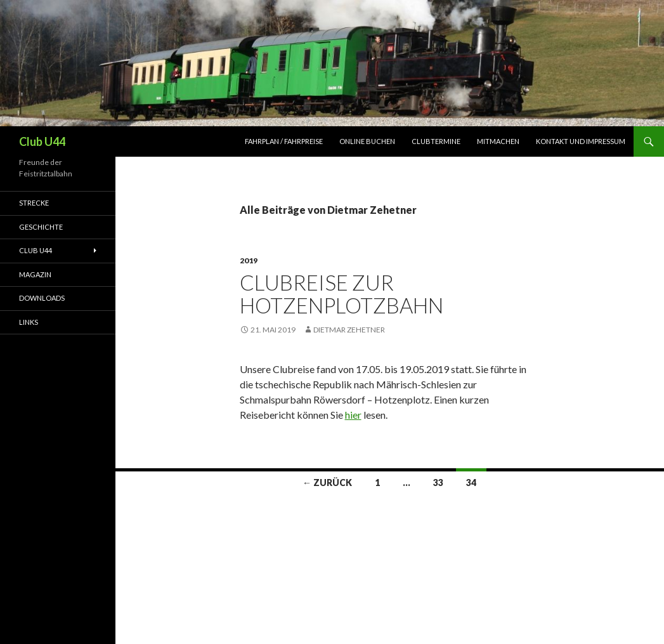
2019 (249, 260)
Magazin (35, 274)
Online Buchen (367, 141)
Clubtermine (436, 141)
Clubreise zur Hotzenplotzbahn (342, 294)
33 (438, 483)
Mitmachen (498, 141)
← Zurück (327, 483)
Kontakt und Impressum (581, 141)
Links (29, 322)
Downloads (42, 298)
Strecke (34, 203)
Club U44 (42, 141)
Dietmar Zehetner (349, 330)
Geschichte (41, 227)
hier (353, 415)
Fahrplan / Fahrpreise (284, 141)
